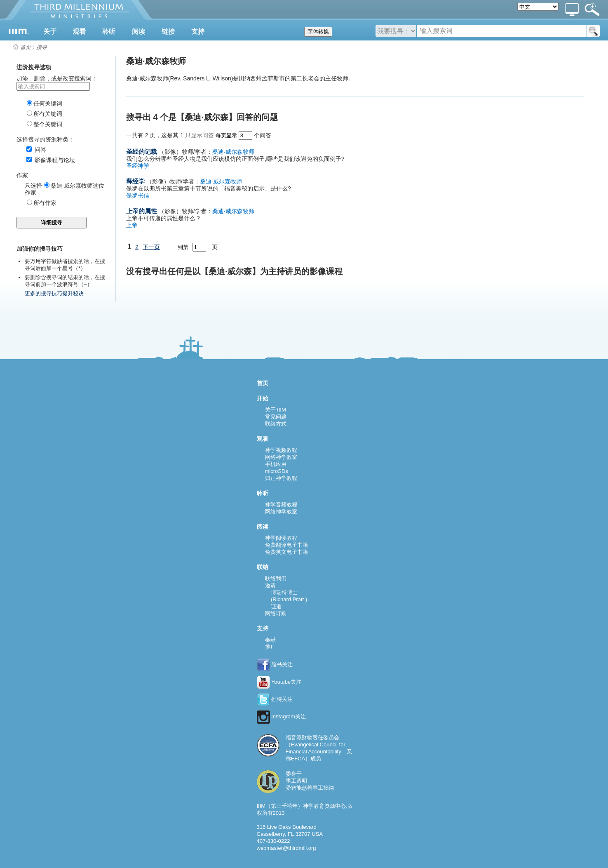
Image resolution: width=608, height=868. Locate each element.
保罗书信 (138, 195)
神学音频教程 (281, 505)
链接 (168, 32)
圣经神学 (138, 166)
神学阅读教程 (281, 538)
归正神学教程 (281, 478)
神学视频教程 (281, 450)
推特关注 (275, 699)
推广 (270, 647)
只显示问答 (200, 135)
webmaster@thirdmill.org (286, 848)
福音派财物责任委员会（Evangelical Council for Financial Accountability (316, 745)
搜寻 (42, 47)
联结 (263, 567)
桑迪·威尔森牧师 (233, 152)
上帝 (132, 225)
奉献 (270, 640)
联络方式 (276, 424)
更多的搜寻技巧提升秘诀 (54, 293)
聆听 (109, 32)
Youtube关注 (279, 682)
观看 (79, 32)
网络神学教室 (281, 457)
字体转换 (318, 32)
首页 (26, 47)
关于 (50, 32)
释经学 (135, 181)
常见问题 (276, 417)
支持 (198, 32)
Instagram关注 (281, 716)
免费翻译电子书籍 (286, 545)
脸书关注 (275, 665)
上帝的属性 (142, 211)
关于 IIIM (276, 410)
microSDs (277, 471)
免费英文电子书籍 (286, 552)
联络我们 (276, 578)
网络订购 (276, 613)
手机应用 (276, 464)
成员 (316, 759)
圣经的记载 (142, 152)
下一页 (151, 247)
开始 (263, 398)
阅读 (139, 32)
